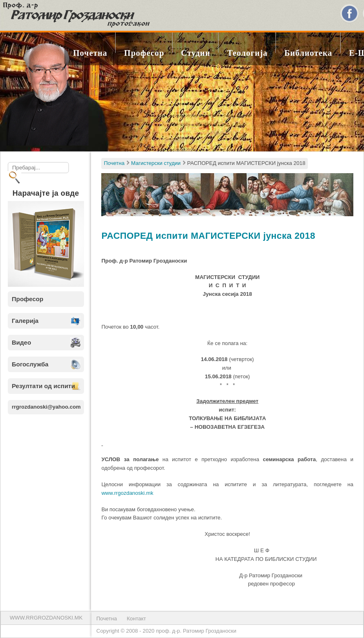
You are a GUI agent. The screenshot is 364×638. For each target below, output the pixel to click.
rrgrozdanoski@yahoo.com (46, 407)
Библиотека (308, 53)
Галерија (25, 321)
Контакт (136, 619)
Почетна (90, 53)
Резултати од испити (43, 386)
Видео (22, 342)
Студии (196, 53)
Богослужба (30, 364)
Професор (144, 53)
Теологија (247, 53)
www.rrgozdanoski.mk (127, 493)
